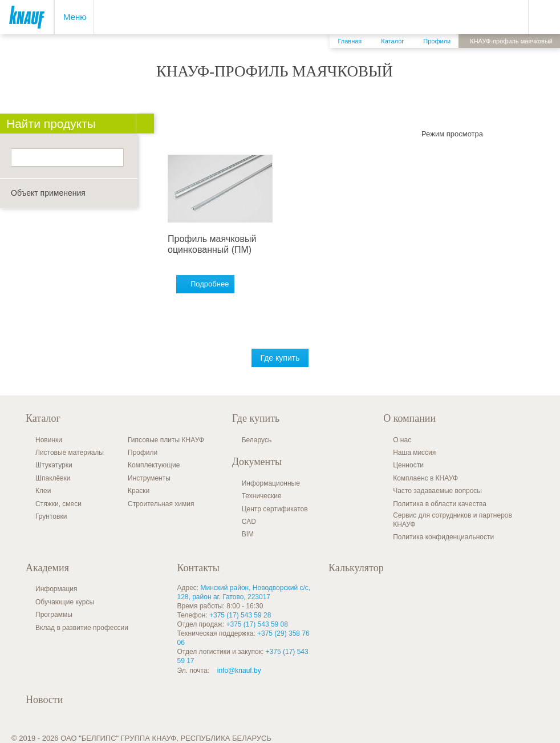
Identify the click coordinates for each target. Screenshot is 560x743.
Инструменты (149, 478)
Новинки (49, 440)
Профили (143, 453)
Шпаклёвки (53, 478)
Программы (54, 615)
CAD (249, 522)
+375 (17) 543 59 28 (240, 615)
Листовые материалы (70, 453)
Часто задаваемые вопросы (437, 491)
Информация (56, 589)
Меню (75, 17)
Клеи (43, 491)
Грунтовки (51, 516)
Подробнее (210, 284)
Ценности (408, 465)
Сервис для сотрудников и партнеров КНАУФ (453, 520)
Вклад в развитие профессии (82, 628)
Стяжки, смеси (58, 504)
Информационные (271, 483)
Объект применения (48, 193)
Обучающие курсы (65, 602)
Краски (139, 491)
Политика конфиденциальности (443, 537)
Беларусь (257, 440)
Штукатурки (54, 465)
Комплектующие (154, 465)
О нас (402, 440)
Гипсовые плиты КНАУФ (166, 440)
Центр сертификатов (275, 509)
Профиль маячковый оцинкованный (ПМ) (212, 244)
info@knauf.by (239, 671)
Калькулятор (356, 568)
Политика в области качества (440, 504)
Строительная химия (161, 504)
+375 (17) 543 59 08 (257, 624)
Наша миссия (414, 453)
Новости (44, 700)
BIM (248, 534)
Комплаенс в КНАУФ (425, 478)
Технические (262, 496)
